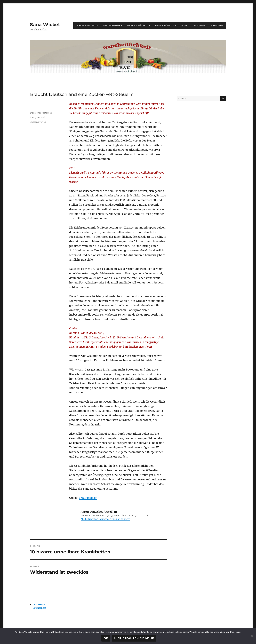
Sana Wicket (45, 25)
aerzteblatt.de (88, 498)
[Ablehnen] (252, 636)
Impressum (39, 604)
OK (106, 638)
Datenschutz (39, 608)
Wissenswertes (38, 122)
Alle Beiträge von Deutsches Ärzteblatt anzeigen (105, 519)
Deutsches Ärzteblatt (41, 113)
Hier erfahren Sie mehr (134, 638)
